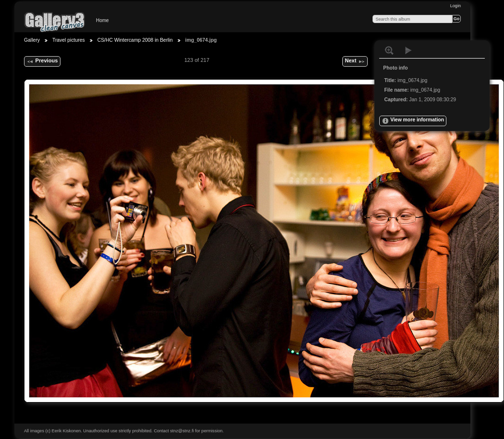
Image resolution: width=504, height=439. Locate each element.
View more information (413, 121)
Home (102, 20)
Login (456, 6)
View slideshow (408, 50)
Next (355, 61)
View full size (389, 50)
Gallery (32, 40)
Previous (42, 61)
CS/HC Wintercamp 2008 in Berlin (135, 40)
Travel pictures (69, 40)
